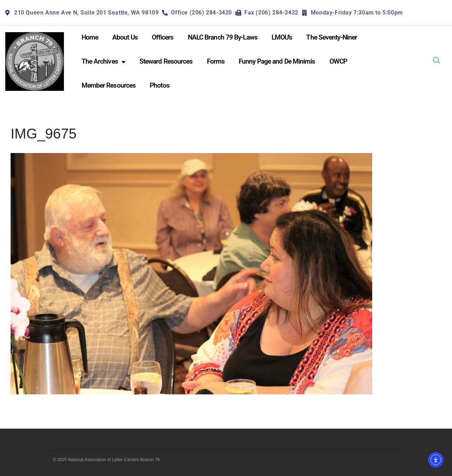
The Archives (103, 62)
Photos (160, 85)
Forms (216, 61)
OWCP (338, 61)
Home (90, 37)
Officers (163, 37)
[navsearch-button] (436, 61)
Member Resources (109, 85)
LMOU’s (282, 37)
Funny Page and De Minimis (277, 61)
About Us (125, 37)
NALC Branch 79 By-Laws (223, 37)
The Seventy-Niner (332, 37)
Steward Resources (166, 61)
